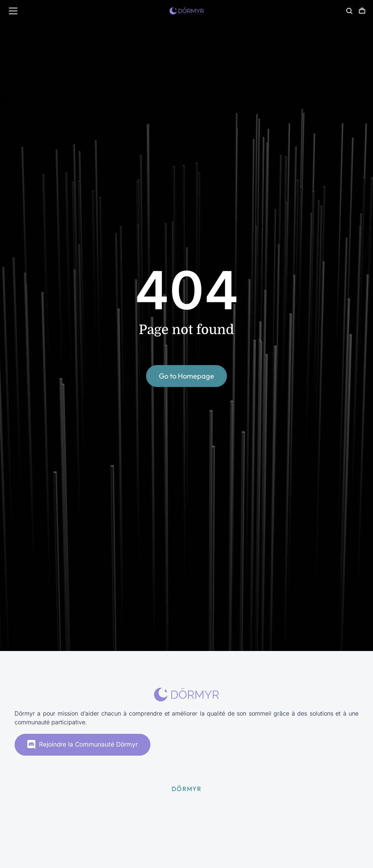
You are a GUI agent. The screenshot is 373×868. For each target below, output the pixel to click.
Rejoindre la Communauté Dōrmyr (83, 745)
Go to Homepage (186, 376)
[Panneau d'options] (362, 11)
